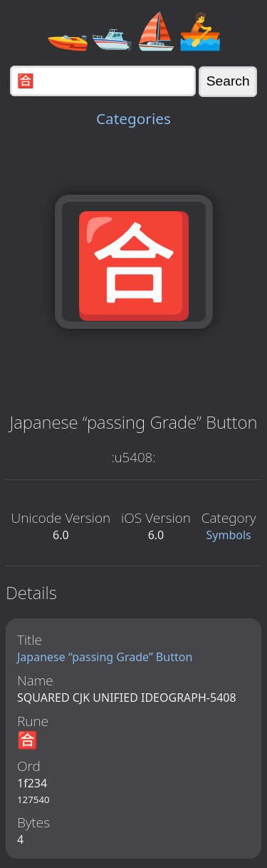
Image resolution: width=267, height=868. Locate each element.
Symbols (229, 535)
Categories (133, 118)
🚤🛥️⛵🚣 (134, 30)
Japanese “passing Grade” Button (105, 657)
